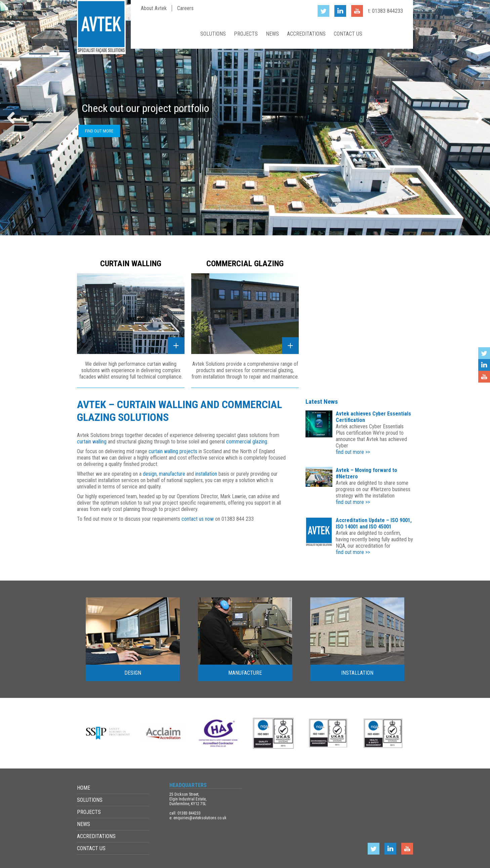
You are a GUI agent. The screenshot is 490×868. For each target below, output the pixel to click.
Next (477, 118)
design (150, 474)
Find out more (99, 131)
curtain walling (92, 442)
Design (133, 673)
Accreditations (306, 34)
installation (207, 474)
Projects (246, 34)
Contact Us (348, 34)
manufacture (172, 474)
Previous (13, 118)
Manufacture (245, 673)
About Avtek (154, 8)
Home (187, 34)
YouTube (484, 377)
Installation (357, 673)
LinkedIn (484, 365)
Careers (185, 8)
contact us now (198, 519)
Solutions (213, 34)
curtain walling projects (173, 451)
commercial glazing (247, 442)
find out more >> (353, 452)
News (272, 34)
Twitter (484, 353)
